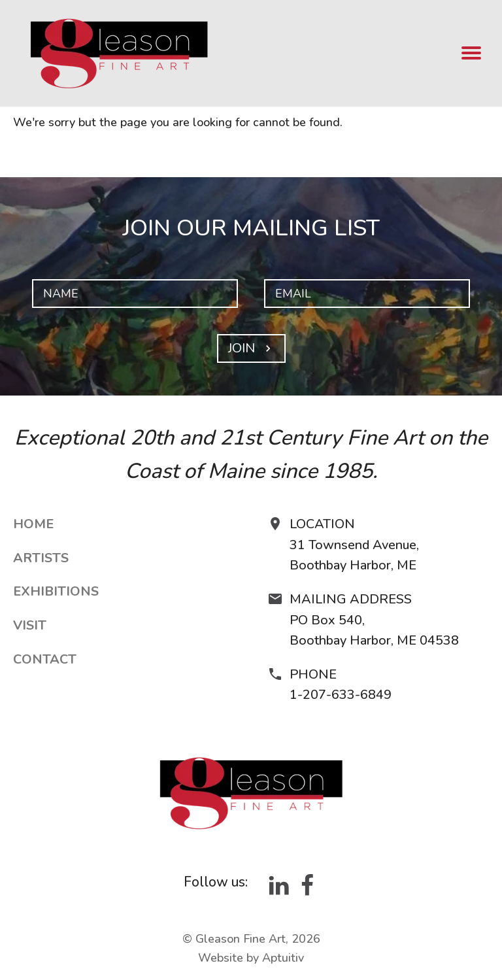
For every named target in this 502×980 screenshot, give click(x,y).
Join (251, 348)
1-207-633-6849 (341, 695)
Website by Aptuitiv (251, 958)
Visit (30, 625)
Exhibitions (56, 591)
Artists (41, 558)
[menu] (472, 54)
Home (33, 524)
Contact (45, 659)
